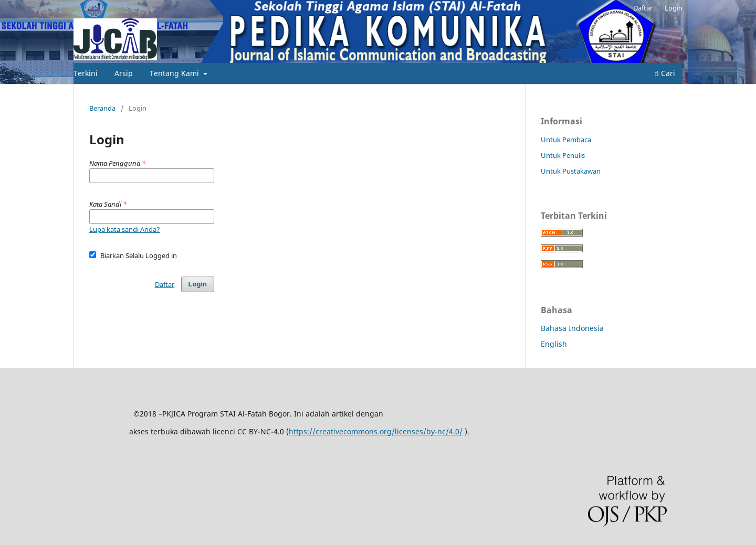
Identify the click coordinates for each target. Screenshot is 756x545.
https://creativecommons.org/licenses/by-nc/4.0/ (376, 431)
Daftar (643, 8)
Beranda (102, 108)
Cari (665, 73)
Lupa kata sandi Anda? (125, 229)
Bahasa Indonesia (572, 328)
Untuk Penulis (563, 155)
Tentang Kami (175, 73)
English (554, 344)
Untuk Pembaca (566, 140)
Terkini (86, 73)
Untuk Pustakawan (571, 171)
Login (674, 8)
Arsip (124, 73)
